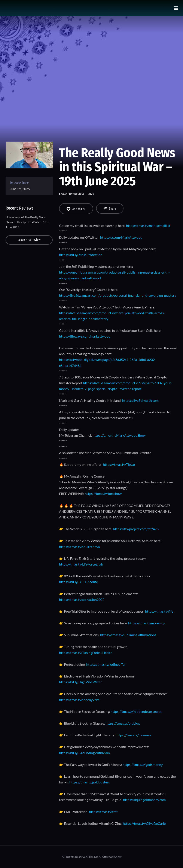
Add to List (76, 209)
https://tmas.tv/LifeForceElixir (81, 564)
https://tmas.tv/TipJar (119, 464)
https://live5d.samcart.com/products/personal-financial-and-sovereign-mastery (118, 295)
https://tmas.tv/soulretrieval (80, 547)
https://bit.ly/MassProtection (81, 255)
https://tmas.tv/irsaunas (133, 735)
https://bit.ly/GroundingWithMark (85, 753)
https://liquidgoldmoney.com (144, 800)
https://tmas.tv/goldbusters (90, 782)
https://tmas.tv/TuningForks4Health (86, 653)
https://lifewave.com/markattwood (85, 336)
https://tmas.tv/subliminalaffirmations (128, 635)
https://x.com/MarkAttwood (121, 237)
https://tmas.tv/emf (103, 812)
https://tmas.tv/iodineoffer (106, 664)
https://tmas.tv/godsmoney (143, 765)
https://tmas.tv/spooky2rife (79, 700)
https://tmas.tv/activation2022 (82, 599)
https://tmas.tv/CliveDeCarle (144, 823)
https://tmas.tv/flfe (159, 611)
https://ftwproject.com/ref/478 (136, 529)
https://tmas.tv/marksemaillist (148, 226)
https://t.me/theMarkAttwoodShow (119, 435)
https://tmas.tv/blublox (123, 723)
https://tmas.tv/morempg (147, 623)
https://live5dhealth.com (140, 400)
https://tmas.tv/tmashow (103, 494)
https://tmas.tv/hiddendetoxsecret (136, 711)
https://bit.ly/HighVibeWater (80, 682)
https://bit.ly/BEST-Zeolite (78, 582)
